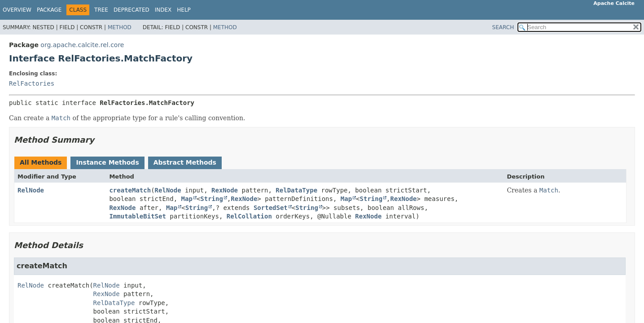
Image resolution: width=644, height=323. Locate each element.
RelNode (31, 190)
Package (49, 10)
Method (120, 27)
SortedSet (271, 208)
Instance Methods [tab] (107, 162)
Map (187, 199)
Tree (101, 10)
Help (184, 10)
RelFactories (32, 83)
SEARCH (503, 27)
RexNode (225, 190)
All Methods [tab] (41, 162)
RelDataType (296, 190)
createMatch (130, 190)
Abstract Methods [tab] (185, 162)
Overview (17, 10)
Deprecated (131, 10)
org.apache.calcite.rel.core (82, 45)
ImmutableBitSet (137, 216)
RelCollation (249, 216)
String (212, 199)
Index (163, 10)
